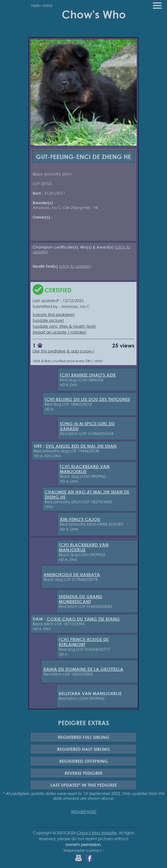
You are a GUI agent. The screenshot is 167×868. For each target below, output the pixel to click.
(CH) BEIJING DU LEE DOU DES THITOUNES (87, 399)
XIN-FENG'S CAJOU (80, 519)
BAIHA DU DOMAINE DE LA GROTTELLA (83, 669)
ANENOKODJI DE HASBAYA (72, 574)
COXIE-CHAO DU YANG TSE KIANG (83, 619)
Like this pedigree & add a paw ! (63, 351)
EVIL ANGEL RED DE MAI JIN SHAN (81, 446)
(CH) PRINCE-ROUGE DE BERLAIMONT (84, 642)
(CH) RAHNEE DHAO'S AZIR (88, 375)
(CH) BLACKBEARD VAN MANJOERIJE (85, 469)
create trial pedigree (54, 314)
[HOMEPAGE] (84, 812)
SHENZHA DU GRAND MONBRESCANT (80, 599)
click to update (75, 266)
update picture (48, 320)
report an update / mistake (59, 332)
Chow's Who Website (97, 833)
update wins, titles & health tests (64, 326)
